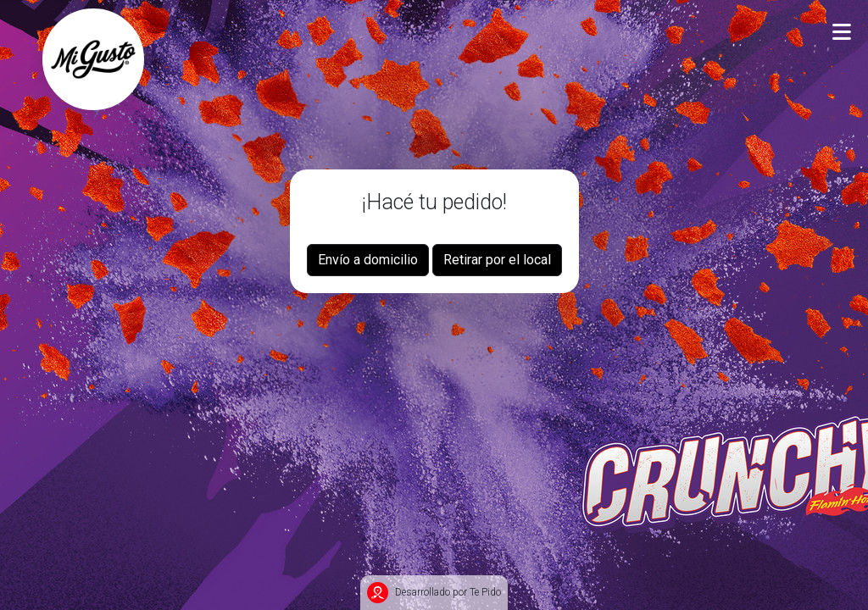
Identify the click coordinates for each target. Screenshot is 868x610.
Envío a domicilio (368, 260)
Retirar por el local (497, 260)
